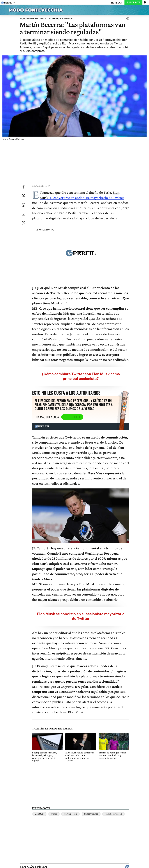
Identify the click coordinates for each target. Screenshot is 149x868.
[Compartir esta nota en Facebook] (23, 187)
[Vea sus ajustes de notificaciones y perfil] (145, 2)
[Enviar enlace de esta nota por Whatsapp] (23, 205)
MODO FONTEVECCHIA (32, 19)
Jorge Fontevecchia (113, 814)
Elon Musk (39, 814)
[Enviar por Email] (23, 214)
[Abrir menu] (4, 10)
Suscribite (133, 2)
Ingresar (116, 3)
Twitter (54, 814)
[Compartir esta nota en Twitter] (23, 196)
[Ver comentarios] (127, 19)
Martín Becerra (71, 814)
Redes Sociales (91, 814)
